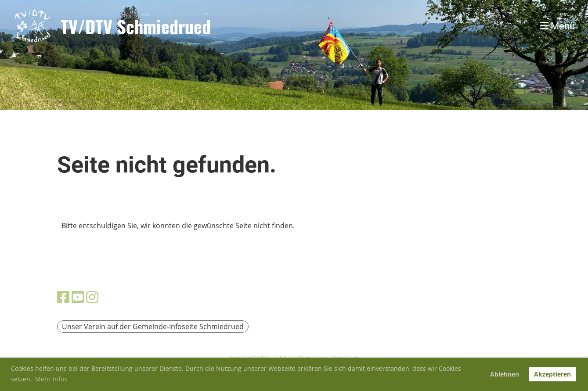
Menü (557, 26)
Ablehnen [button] (505, 374)
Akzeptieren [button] (552, 374)
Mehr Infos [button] (51, 379)
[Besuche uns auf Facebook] (63, 297)
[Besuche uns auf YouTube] (78, 297)
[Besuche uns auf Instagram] (92, 297)
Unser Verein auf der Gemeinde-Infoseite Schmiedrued (153, 326)
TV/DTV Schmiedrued (136, 26)
